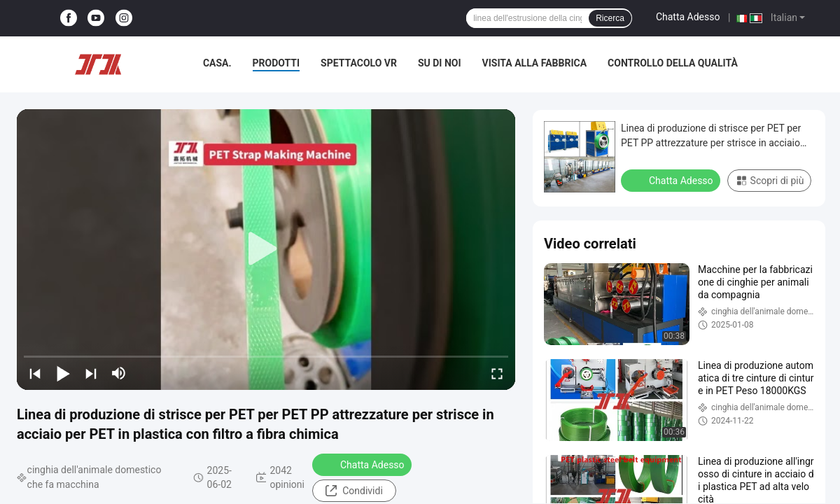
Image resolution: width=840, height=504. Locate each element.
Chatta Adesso (688, 17)
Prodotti (276, 63)
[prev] (35, 373)
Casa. (217, 63)
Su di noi (440, 63)
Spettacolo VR (359, 63)
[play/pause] (63, 373)
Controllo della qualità (673, 63)
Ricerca (610, 18)
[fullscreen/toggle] (497, 373)
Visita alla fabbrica (534, 63)
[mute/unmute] (119, 373)
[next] (91, 373)
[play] (266, 249)
